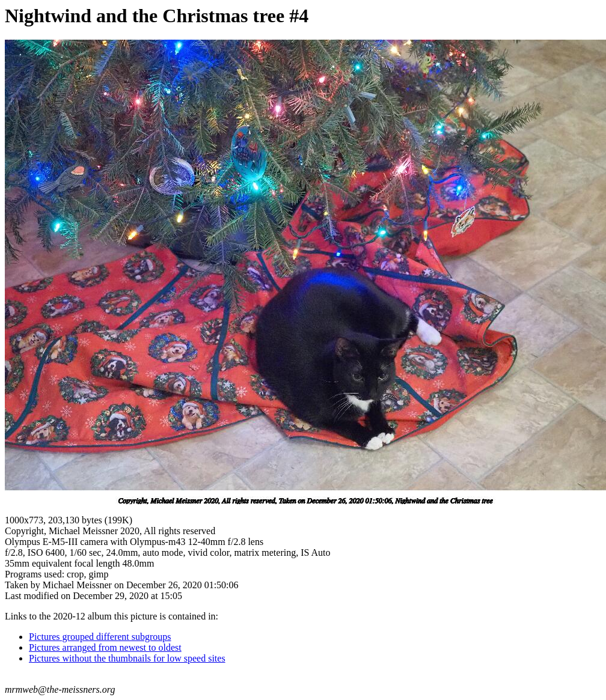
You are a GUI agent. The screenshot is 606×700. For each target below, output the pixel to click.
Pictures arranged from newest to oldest (105, 647)
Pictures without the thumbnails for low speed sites (127, 658)
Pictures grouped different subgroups (100, 637)
